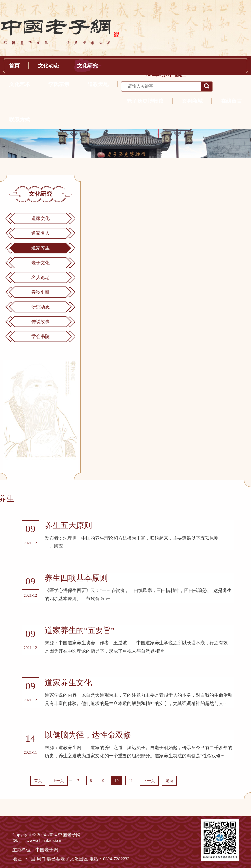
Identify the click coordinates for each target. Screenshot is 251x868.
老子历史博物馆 (145, 101)
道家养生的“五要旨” (80, 630)
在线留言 (231, 101)
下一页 (149, 781)
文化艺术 (20, 84)
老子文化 (41, 263)
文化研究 (88, 66)
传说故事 (41, 322)
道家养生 (41, 248)
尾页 (169, 781)
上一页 (58, 781)
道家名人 (41, 233)
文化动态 (48, 66)
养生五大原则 (68, 526)
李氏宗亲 (59, 84)
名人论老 (41, 277)
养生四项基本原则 (76, 578)
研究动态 (41, 307)
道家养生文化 (68, 683)
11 (131, 781)
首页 (14, 66)
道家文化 (41, 219)
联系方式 (20, 120)
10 (117, 781)
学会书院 (41, 336)
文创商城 (192, 101)
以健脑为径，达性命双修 (88, 735)
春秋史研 (41, 292)
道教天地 (98, 84)
